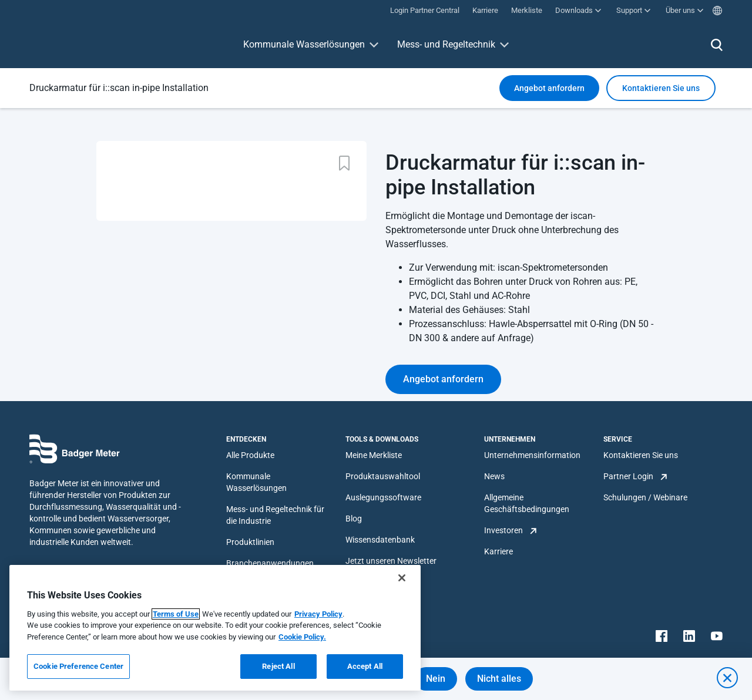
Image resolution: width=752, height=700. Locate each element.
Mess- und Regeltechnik (446, 44)
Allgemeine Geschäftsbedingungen (527, 503)
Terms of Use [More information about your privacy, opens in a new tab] (176, 614)
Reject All (278, 666)
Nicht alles (499, 679)
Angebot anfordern (549, 88)
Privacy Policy (318, 614)
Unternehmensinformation (532, 455)
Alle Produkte (250, 455)
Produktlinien (250, 542)
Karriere (498, 551)
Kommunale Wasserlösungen (304, 44)
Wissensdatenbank (380, 540)
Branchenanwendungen (270, 563)
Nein (436, 679)
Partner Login (628, 476)
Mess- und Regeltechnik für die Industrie (275, 515)
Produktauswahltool (383, 476)
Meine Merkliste (374, 455)
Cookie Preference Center (78, 666)
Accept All (365, 666)
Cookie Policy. (302, 637)
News (494, 476)
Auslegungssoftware (383, 497)
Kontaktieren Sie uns (641, 455)
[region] (215, 628)
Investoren (503, 530)
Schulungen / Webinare (645, 497)
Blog (354, 519)
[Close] (402, 578)
